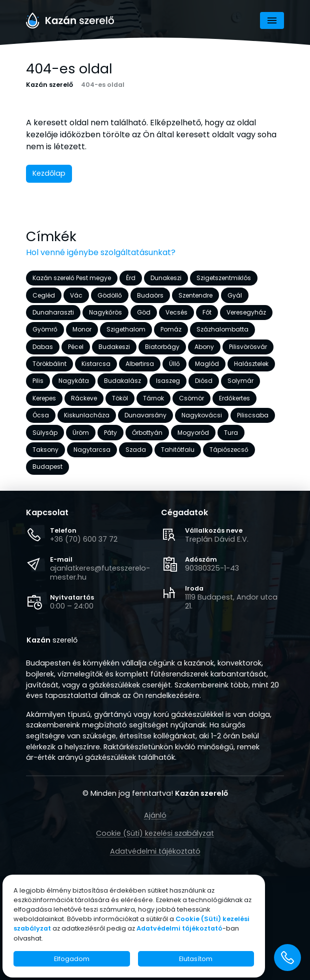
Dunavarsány (145, 415)
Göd (144, 312)
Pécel (76, 347)
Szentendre (195, 295)
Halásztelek (251, 364)
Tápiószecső (229, 450)
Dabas (43, 347)
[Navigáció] (272, 20)
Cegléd (44, 295)
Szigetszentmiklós (224, 278)
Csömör (191, 398)
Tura (231, 433)
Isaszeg (168, 381)
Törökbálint (49, 364)
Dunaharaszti (53, 312)
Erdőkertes (234, 398)
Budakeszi (114, 347)
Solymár (240, 381)
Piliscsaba (253, 415)
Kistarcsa (96, 364)
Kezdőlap (49, 173)
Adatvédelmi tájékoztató (155, 851)
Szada (136, 450)
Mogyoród (193, 433)
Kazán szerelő (49, 85)
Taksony (45, 450)
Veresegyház (246, 312)
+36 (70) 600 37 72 (84, 539)
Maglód (207, 364)
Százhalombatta (222, 330)
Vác (76, 295)
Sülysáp (45, 433)
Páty (110, 433)
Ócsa (41, 415)
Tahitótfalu (178, 450)
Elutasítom (196, 959)
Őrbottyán (147, 433)
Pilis (38, 381)
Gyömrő (45, 330)
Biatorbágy (162, 347)
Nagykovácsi (202, 415)
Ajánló (155, 815)
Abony (204, 347)
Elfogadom (72, 959)
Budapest (47, 467)
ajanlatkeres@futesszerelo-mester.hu (100, 573)
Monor (82, 330)
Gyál (235, 295)
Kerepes (44, 398)
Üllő (174, 364)
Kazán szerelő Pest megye (72, 278)
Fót (207, 312)
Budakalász (122, 381)
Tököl (120, 398)
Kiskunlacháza (87, 415)
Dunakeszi (166, 278)
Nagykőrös (105, 312)
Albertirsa (140, 364)
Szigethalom (126, 330)
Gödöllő (110, 295)
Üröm (81, 433)
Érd (131, 278)
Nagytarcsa (92, 450)
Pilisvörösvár (248, 347)
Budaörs (150, 295)
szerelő (52, 641)
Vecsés (176, 312)
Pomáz (171, 330)
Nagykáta (74, 381)
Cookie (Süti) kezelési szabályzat (155, 833)
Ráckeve (84, 398)
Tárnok (153, 398)
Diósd (204, 381)
